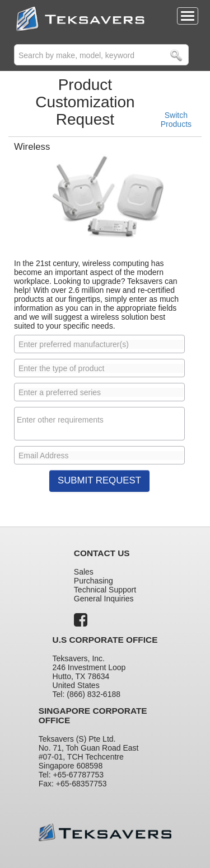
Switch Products (176, 120)
